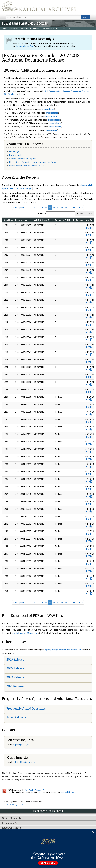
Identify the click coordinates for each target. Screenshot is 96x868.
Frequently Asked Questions (26, 709)
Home (5, 29)
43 (42, 207)
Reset (90, 214)
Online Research (11, 818)
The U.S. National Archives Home (39, 7)
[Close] (93, 832)
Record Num (21, 220)
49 (66, 207)
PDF (88, 228)
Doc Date (90, 220)
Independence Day (24, 46)
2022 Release (15, 677)
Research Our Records (18, 29)
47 (58, 207)
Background (15, 155)
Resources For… (11, 823)
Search (86, 17)
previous (23, 207)
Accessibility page (68, 792)
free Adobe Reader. (34, 790)
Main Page (14, 152)
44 (46, 207)
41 (34, 207)
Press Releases (16, 717)
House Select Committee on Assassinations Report (33, 162)
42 (38, 207)
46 (54, 207)
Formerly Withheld (64, 220)
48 (62, 207)
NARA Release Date (43, 220)
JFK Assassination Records (41, 29)
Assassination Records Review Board (26, 166)
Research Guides (11, 828)
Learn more (48, 863)
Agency (80, 220)
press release (48, 109)
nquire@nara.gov (21, 744)
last (81, 207)
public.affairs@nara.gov (24, 762)
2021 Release (15, 686)
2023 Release (15, 668)
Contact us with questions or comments (19, 804)
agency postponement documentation (63, 650)
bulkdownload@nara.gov (25, 633)
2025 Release (15, 660)
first (15, 207)
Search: (42, 213)
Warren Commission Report (22, 159)
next (75, 207)
